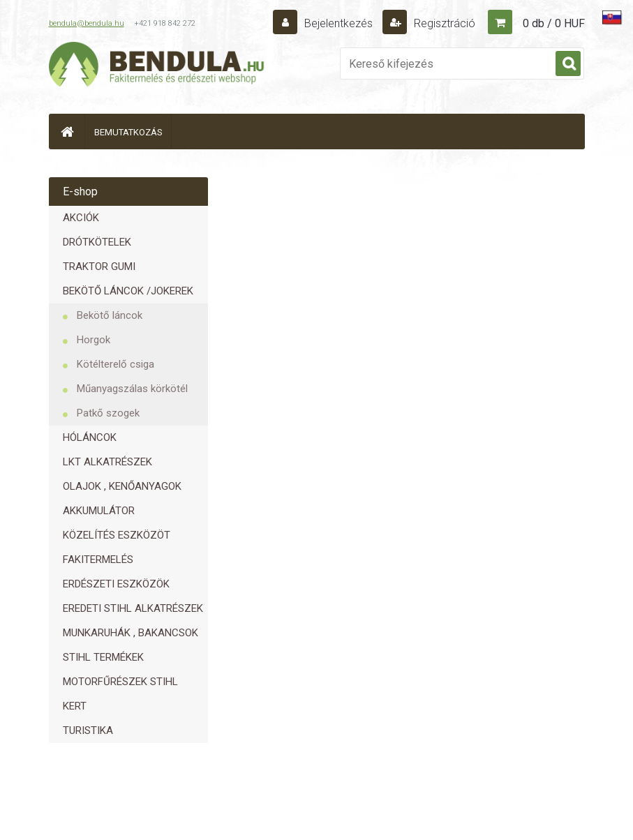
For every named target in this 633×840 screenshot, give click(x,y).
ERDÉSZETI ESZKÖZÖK (116, 584)
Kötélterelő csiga (116, 364)
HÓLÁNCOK (90, 437)
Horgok (94, 340)
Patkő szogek (108, 413)
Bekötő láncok (110, 315)
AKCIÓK (81, 218)
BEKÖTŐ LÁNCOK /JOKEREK (128, 291)
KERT (75, 706)
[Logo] (157, 67)
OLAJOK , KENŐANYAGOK (122, 486)
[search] (568, 64)
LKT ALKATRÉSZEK (107, 462)
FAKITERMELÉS (98, 560)
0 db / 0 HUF (554, 23)
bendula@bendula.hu (87, 23)
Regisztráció (443, 23)
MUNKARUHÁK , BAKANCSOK (131, 633)
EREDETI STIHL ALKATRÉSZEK (133, 608)
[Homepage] (67, 132)
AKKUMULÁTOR (99, 511)
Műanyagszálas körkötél (132, 389)
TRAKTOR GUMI (99, 267)
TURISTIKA (88, 730)
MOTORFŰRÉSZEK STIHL (120, 682)
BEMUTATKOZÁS (128, 132)
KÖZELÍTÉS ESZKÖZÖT (117, 535)
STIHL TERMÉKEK (103, 657)
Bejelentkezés (338, 23)
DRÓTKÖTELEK (97, 242)
